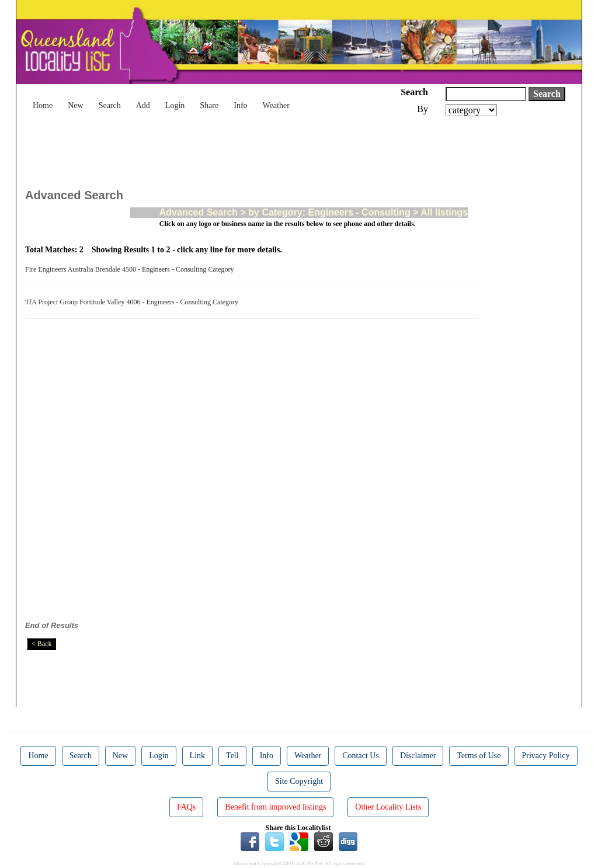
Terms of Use (479, 756)
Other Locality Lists (388, 807)
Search (110, 105)
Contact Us (361, 756)
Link (197, 756)
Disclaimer (418, 756)
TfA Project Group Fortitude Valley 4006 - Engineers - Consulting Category (133, 302)
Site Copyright (299, 781)
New (75, 105)
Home (43, 105)
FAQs (186, 807)
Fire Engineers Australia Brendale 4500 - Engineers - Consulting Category (131, 269)
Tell (232, 756)
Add (143, 105)
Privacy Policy (546, 756)
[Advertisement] (238, 148)
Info (240, 105)
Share (209, 105)
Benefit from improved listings (275, 807)
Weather (276, 105)
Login (175, 105)
